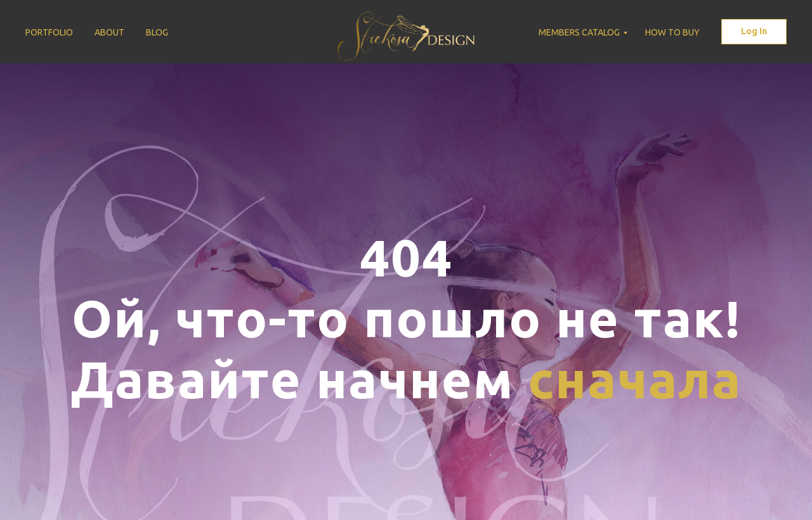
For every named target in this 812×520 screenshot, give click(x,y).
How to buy (672, 32)
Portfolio (49, 32)
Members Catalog (579, 32)
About (109, 32)
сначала (635, 379)
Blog (157, 32)
